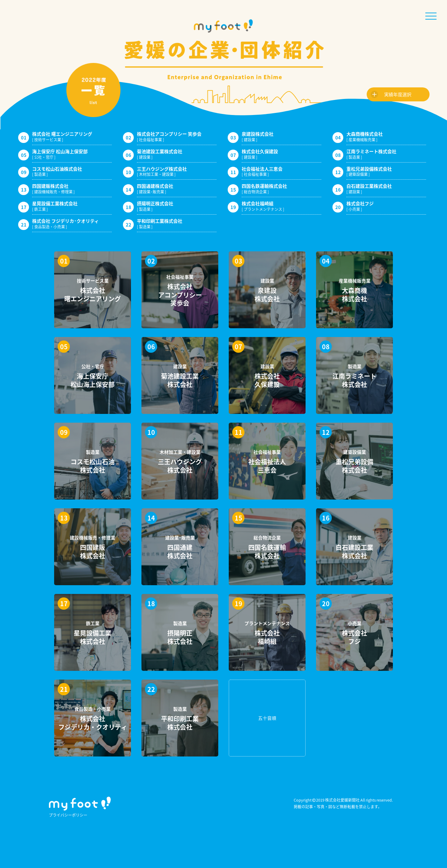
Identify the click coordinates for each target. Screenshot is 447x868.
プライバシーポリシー (68, 815)
